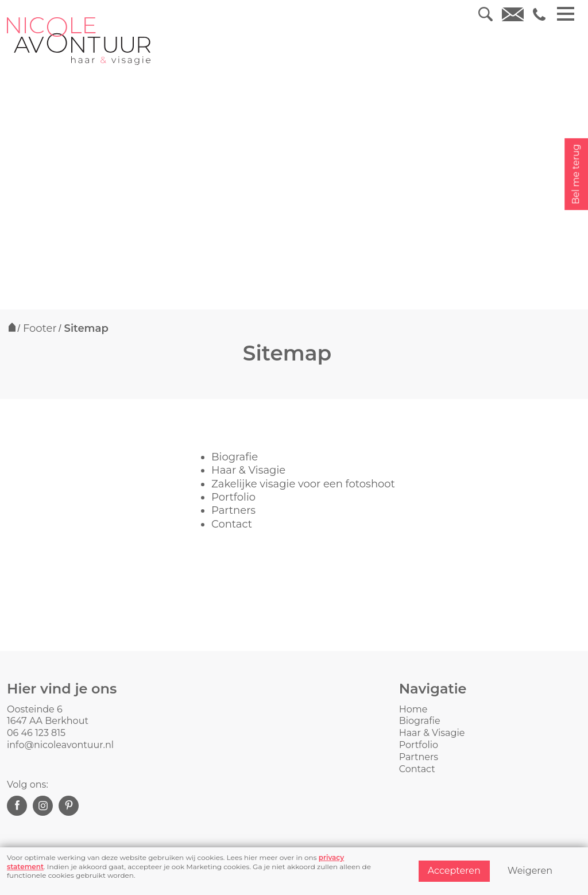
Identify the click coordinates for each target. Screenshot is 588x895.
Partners (233, 510)
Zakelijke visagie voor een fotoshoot (303, 484)
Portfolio (233, 497)
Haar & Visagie (248, 470)
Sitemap (86, 328)
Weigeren (530, 871)
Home (413, 709)
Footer (40, 328)
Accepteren (454, 871)
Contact (232, 524)
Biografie (235, 457)
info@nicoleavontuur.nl (60, 745)
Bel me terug (576, 174)
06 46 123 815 (36, 733)
